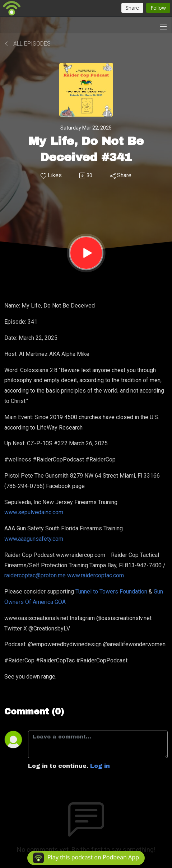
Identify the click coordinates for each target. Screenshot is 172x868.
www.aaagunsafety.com (34, 539)
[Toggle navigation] (163, 27)
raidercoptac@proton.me (36, 575)
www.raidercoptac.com (96, 575)
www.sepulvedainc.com (34, 512)
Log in (100, 766)
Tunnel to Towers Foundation (111, 592)
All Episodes (27, 44)
